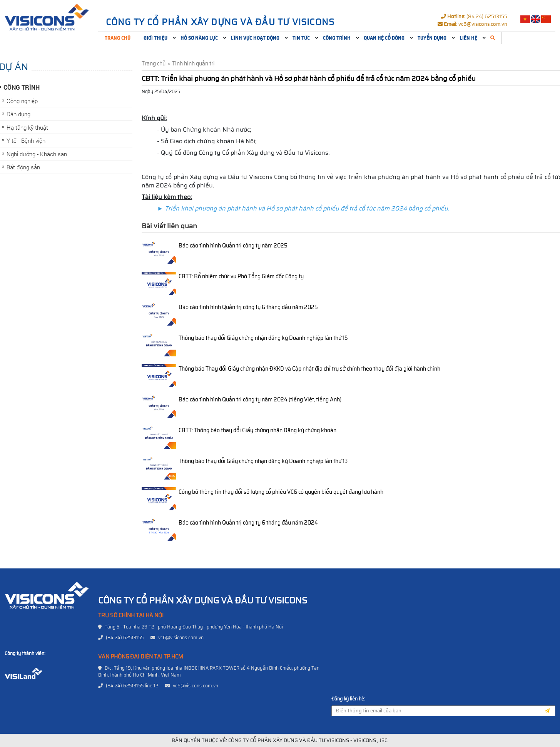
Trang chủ (118, 38)
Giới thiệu (155, 38)
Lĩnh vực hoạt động (255, 38)
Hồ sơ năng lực (199, 38)
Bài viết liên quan (169, 226)
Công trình (337, 38)
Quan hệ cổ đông (384, 38)
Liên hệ (468, 38)
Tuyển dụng (432, 38)
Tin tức (301, 38)
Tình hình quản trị (193, 64)
